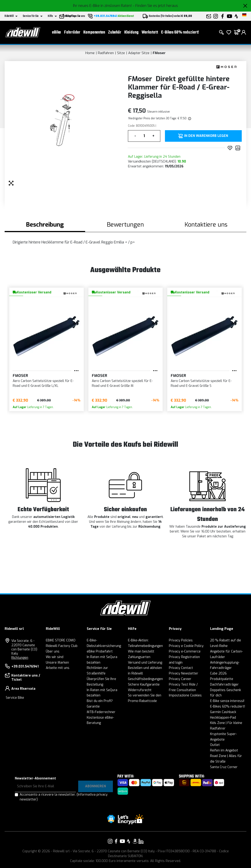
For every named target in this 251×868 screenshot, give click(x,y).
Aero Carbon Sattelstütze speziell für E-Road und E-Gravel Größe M (122, 383)
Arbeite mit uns (58, 668)
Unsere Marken (57, 663)
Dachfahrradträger (224, 685)
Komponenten (94, 32)
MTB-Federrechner (101, 712)
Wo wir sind (55, 657)
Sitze (121, 53)
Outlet (215, 745)
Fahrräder (72, 32)
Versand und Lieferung (145, 663)
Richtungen (20, 658)
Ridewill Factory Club (62, 646)
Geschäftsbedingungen (145, 679)
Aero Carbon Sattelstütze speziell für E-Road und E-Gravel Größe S (201, 383)
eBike (56, 32)
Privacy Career (180, 679)
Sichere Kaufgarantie (144, 685)
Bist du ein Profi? (100, 701)
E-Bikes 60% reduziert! (180, 32)
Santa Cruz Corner (224, 767)
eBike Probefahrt (100, 651)
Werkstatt (150, 32)
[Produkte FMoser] (226, 66)
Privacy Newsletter (184, 673)
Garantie (93, 706)
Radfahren (106, 53)
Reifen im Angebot (224, 750)
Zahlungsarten (139, 657)
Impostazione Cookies (185, 695)
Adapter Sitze (139, 53)
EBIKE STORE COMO (61, 640)
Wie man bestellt (141, 651)
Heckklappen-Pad (223, 718)
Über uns (53, 651)
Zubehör (115, 32)
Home (90, 53)
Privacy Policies (181, 640)
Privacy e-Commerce (185, 651)
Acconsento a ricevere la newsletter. (64, 797)
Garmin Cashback (223, 712)
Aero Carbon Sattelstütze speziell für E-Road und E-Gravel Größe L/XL (43, 383)
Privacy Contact (181, 668)
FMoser (159, 53)
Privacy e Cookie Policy (186, 646)
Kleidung (131, 32)
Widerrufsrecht (140, 690)
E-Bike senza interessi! (227, 701)
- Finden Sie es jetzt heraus (155, 6)
